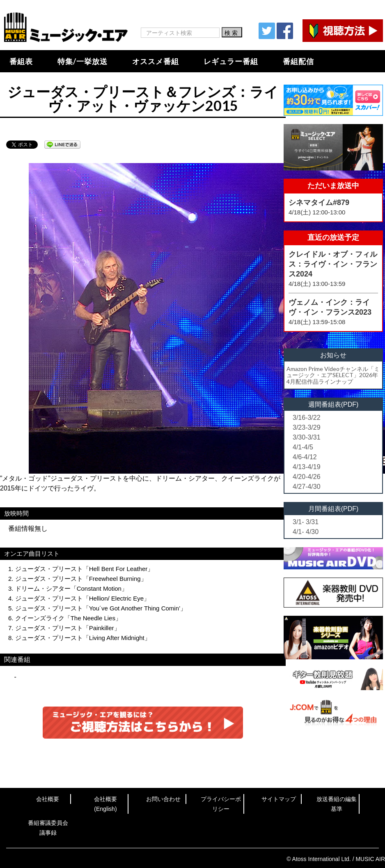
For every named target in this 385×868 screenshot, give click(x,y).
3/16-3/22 (307, 418)
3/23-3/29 (307, 427)
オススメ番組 (156, 61)
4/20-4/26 (307, 477)
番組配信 (298, 61)
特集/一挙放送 (82, 61)
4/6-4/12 (305, 457)
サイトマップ (279, 799)
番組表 (21, 61)
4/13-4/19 (307, 467)
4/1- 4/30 (306, 532)
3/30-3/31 (307, 437)
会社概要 (48, 799)
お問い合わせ (163, 799)
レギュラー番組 (231, 61)
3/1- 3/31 (306, 522)
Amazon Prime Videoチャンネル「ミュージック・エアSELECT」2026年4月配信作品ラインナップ (333, 375)
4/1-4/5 (303, 447)
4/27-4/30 (307, 487)
